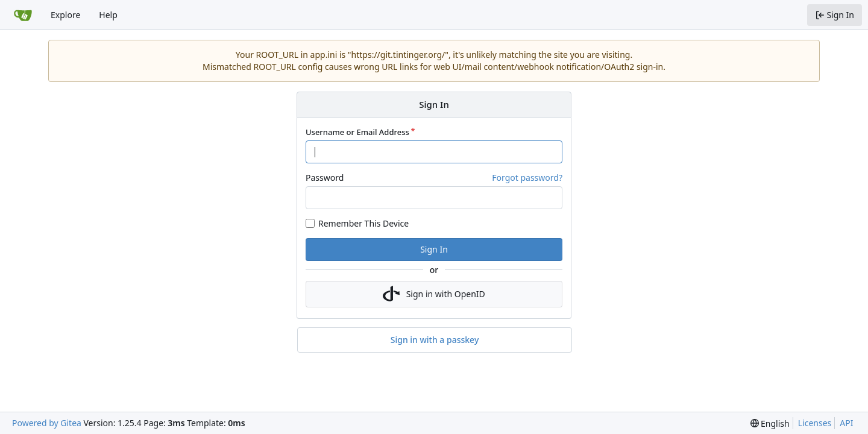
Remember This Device (363, 223)
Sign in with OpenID (434, 294)
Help (108, 15)
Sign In (434, 249)
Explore (65, 15)
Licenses (815, 423)
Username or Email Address (357, 132)
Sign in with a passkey (435, 340)
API (846, 423)
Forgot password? (527, 178)
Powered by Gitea (47, 423)
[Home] (23, 15)
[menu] (770, 423)
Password (325, 178)
